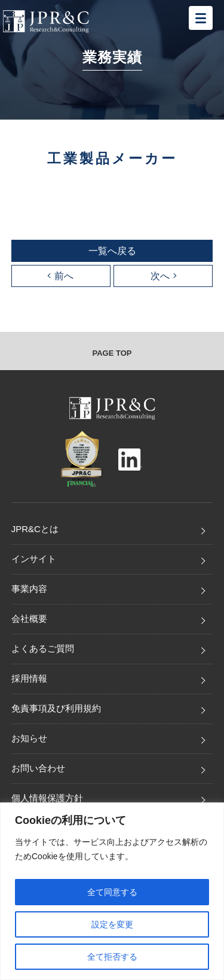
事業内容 (29, 589)
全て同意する (112, 892)
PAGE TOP (112, 353)
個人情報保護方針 (47, 798)
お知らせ (29, 738)
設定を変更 (112, 924)
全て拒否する (112, 957)
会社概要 (29, 619)
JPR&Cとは (35, 529)
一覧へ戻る (112, 251)
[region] (112, 891)
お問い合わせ (38, 768)
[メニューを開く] (201, 18)
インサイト (34, 559)
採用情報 (29, 678)
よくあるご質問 (43, 648)
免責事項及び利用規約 (56, 708)
